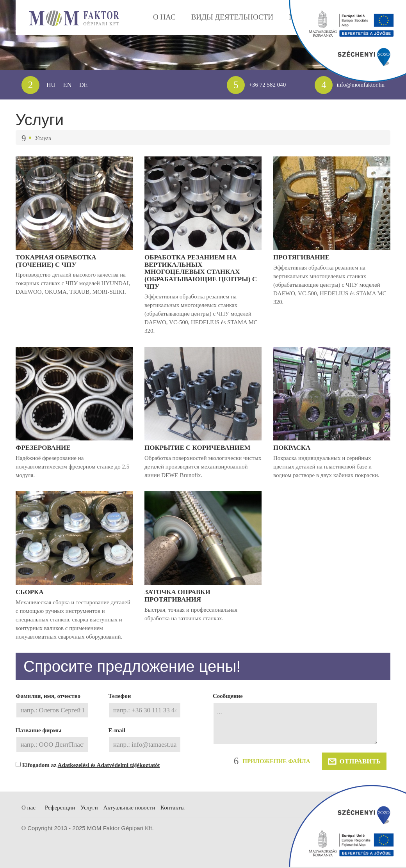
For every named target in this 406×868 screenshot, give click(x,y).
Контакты (193, 832)
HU (51, 85)
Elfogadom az (82, 788)
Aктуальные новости (142, 832)
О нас (29, 832)
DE (84, 85)
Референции (64, 832)
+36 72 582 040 (252, 85)
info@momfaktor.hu (346, 85)
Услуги (97, 832)
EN (68, 85)
